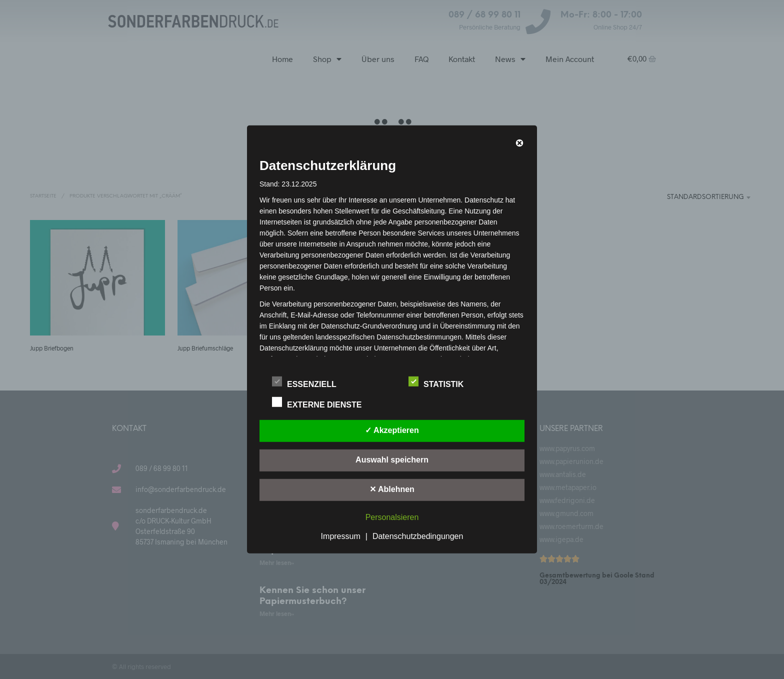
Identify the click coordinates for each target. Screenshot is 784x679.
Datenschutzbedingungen (418, 536)
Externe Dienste (322, 403)
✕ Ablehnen (392, 489)
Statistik (441, 382)
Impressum (341, 536)
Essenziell (309, 382)
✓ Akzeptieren (392, 430)
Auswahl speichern (392, 460)
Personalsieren (392, 517)
